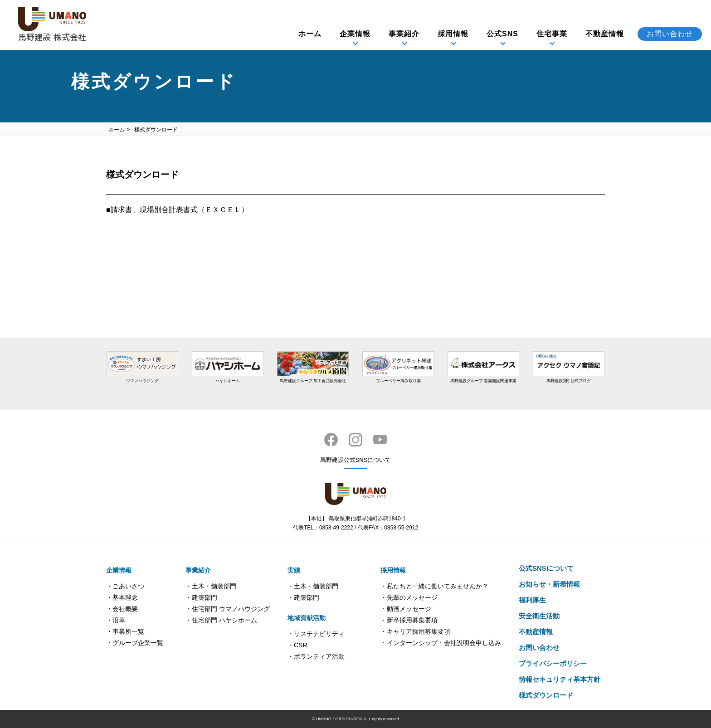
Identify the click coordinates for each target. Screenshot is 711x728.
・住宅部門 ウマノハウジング (228, 609)
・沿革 (116, 620)
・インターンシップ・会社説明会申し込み (441, 643)
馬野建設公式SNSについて (356, 460)
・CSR (297, 645)
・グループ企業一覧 (135, 643)
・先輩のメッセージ (409, 597)
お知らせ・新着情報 (549, 584)
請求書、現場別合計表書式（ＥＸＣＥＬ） (180, 210)
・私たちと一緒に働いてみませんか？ (434, 586)
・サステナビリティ (316, 634)
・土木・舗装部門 (211, 586)
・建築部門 (201, 597)
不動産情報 (605, 34)
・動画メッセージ (406, 609)
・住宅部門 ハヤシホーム (221, 620)
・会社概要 (122, 609)
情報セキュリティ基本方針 (560, 679)
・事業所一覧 (125, 631)
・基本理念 (122, 597)
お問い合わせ (670, 34)
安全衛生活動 (539, 616)
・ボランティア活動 (316, 656)
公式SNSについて (546, 568)
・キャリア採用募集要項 (415, 631)
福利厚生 (532, 600)
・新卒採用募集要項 (409, 620)
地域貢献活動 (307, 618)
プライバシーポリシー (553, 663)
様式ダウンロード (546, 695)
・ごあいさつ (125, 586)
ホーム (310, 34)
